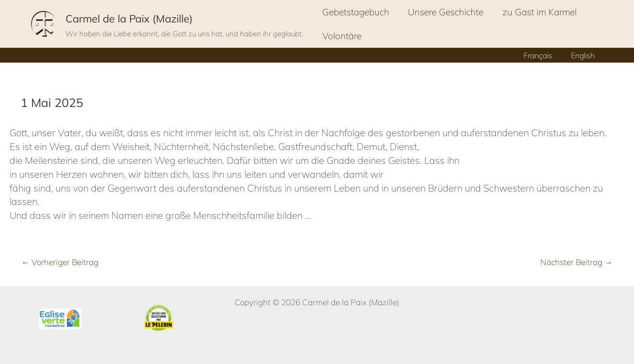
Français (543, 55)
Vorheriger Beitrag (60, 262)
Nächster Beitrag (576, 262)
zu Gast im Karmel (538, 12)
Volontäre (341, 36)
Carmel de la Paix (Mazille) (129, 19)
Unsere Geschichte (445, 12)
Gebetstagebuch (355, 12)
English (584, 55)
